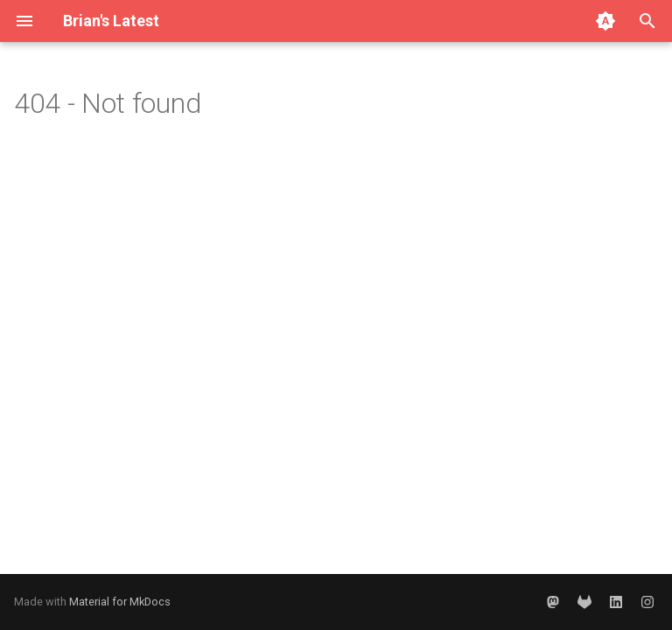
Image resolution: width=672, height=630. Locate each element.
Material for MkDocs (120, 602)
